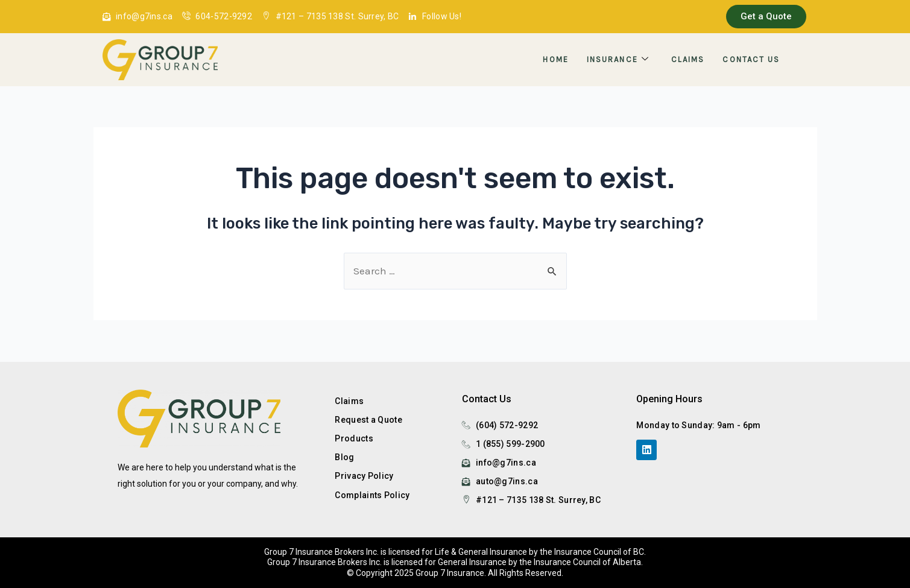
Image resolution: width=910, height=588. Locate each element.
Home (555, 59)
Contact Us (751, 59)
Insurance (618, 59)
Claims (688, 59)
